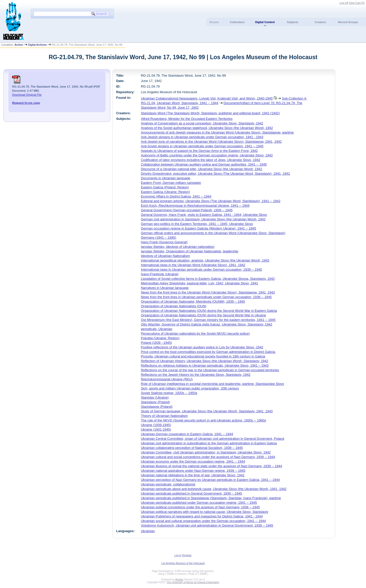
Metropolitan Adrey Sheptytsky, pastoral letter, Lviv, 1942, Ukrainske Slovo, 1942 (199, 283)
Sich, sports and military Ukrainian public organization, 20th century (190, 388)
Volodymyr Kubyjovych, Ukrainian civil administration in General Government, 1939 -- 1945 (207, 525)
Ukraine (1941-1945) (156, 429)
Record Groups (348, 22)
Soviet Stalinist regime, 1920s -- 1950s (169, 393)
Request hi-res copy (26, 103)
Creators (320, 22)
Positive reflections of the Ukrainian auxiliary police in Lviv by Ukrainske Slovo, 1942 (202, 347)
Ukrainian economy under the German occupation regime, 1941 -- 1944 (193, 461)
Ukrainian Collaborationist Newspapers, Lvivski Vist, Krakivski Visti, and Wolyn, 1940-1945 (207, 98)
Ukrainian (148, 531)
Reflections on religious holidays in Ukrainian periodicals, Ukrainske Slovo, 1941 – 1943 (205, 365)
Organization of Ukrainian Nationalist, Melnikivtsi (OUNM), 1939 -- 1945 (193, 301)
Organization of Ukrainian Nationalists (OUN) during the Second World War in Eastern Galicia (209, 311)
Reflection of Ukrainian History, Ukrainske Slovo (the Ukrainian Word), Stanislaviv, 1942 (204, 361)
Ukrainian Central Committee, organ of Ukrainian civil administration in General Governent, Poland (212, 439)
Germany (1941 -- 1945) (158, 238)
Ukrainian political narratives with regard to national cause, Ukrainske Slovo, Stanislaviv (204, 512)
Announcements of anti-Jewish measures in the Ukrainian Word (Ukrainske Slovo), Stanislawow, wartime (217, 132)
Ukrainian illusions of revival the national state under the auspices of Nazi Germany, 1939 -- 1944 (211, 466)
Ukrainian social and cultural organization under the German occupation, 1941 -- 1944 (203, 521)
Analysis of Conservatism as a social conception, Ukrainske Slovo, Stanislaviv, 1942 (202, 123)
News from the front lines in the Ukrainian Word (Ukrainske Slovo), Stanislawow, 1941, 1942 (208, 292)
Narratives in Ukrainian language (165, 288)
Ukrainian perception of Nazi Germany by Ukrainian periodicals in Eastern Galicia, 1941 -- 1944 (210, 480)
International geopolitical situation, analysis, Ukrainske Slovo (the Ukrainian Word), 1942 (205, 260)
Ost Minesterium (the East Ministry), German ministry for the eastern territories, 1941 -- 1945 (208, 320)
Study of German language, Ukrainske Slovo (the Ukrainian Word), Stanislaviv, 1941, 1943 (207, 411)
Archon (19, 45)
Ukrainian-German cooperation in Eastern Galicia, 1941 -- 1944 (187, 434)
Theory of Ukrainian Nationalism (164, 416)
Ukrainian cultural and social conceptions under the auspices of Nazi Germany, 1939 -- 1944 (208, 457)
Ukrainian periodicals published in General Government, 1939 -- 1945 (191, 493)
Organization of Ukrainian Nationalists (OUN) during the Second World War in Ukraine (203, 315)
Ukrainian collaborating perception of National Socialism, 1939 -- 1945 (192, 448)
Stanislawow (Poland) (157, 407)
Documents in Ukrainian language (165, 178)
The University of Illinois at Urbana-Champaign (193, 582)
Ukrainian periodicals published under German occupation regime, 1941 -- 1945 (199, 503)
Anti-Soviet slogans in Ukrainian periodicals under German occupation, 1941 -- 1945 (202, 146)
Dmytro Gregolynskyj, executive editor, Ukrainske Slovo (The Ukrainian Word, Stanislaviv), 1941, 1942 (215, 174)
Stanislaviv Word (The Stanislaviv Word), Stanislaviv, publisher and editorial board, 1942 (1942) (210, 113)
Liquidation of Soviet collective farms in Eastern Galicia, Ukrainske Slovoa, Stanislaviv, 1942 (208, 279)
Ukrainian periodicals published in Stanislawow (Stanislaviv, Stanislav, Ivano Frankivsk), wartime (211, 498)
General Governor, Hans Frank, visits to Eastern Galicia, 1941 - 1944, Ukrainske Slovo (204, 215)
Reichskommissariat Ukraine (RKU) (167, 379)
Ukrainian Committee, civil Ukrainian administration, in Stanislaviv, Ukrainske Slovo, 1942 (206, 452)
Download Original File (27, 95)
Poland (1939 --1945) (156, 343)
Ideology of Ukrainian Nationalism (165, 256)
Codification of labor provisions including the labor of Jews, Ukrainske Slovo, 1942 (200, 160)
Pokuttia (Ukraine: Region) (160, 338)
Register (187, 555)
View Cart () (357, 3)
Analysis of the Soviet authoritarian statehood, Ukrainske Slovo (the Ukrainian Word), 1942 (207, 128)
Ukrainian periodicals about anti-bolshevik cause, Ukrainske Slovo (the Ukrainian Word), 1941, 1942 (214, 489)
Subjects (293, 22)
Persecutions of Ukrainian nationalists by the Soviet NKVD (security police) (195, 333)
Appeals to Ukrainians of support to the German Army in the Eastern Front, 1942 (199, 151)
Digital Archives (37, 45)
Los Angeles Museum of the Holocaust (183, 563)
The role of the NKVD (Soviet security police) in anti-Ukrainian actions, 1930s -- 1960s (203, 420)
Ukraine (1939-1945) (156, 425)
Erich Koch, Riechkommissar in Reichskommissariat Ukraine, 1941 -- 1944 (195, 206)
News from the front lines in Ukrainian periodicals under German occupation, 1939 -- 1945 (206, 297)
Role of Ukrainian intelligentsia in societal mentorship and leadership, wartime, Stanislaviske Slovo (212, 384)
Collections (237, 22)
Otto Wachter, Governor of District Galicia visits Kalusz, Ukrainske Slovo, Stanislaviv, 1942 (207, 324)
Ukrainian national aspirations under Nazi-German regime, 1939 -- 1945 (193, 471)
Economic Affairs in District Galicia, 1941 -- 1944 (176, 196)
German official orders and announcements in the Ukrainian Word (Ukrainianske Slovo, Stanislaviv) (213, 233)
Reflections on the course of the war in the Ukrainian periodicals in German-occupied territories (210, 370)
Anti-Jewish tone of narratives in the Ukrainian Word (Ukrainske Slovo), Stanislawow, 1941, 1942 (211, 142)
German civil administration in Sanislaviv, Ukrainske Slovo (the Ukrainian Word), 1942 (203, 219)
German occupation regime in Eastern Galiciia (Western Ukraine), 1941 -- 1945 (198, 228)
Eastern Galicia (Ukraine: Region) (165, 192)
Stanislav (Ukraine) (155, 397)
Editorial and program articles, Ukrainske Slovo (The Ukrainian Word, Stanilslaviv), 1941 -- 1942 (211, 201)
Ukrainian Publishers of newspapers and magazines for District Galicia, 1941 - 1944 (202, 516)
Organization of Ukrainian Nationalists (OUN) (174, 306)
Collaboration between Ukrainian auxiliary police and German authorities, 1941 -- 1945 (204, 164)
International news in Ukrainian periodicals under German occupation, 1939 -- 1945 (201, 269)
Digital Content (265, 22)
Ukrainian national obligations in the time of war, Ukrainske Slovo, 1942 (193, 475)
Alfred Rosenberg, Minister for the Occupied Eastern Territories (187, 119)
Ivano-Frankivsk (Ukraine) (160, 274)
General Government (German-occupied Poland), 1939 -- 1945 (187, 210)
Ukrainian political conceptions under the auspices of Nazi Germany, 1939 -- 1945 (200, 507)
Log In (343, 3)
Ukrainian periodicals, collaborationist (168, 484)
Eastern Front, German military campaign (171, 183)
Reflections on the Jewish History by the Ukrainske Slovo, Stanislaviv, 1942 (196, 375)
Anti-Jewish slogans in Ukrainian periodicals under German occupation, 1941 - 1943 (202, 137)
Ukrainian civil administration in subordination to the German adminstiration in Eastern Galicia (209, 443)
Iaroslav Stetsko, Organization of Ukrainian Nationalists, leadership (189, 251)
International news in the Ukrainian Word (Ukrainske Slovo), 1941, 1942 (193, 265)
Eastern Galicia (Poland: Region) (165, 187)
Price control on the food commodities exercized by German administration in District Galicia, (208, 352)
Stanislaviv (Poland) (155, 402)
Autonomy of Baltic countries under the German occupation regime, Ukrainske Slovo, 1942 (207, 155)
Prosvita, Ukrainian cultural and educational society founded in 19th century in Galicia (203, 356)
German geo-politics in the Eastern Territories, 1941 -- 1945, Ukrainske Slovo (197, 224)
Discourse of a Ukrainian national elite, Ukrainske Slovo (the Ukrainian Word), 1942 (201, 169)
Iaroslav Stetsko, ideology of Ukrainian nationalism (178, 247)
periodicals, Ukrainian (157, 329)
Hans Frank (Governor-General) (164, 242)
